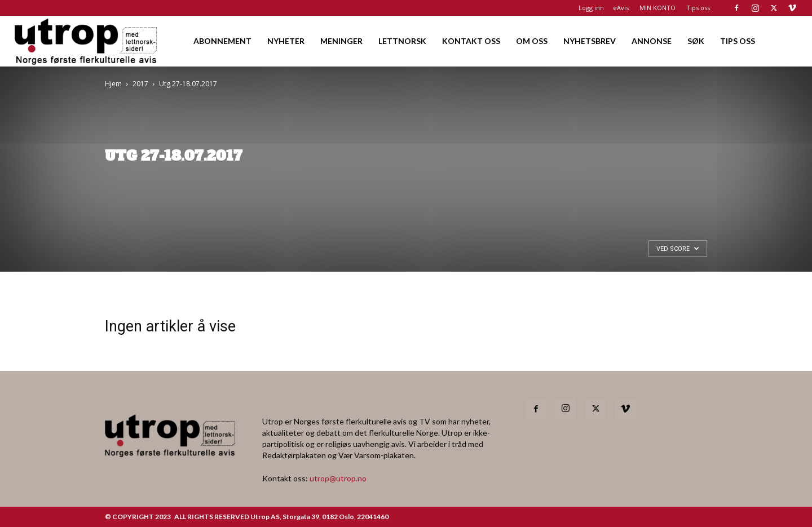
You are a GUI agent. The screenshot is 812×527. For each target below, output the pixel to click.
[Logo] (87, 41)
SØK (696, 41)
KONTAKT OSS (471, 41)
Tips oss (698, 8)
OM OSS (532, 41)
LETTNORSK (402, 41)
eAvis (621, 8)
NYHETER (286, 41)
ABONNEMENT (222, 41)
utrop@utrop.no (338, 478)
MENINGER (341, 41)
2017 (140, 84)
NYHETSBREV (590, 41)
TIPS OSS (738, 41)
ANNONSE (652, 41)
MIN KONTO (657, 8)
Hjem (113, 84)
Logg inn (591, 8)
